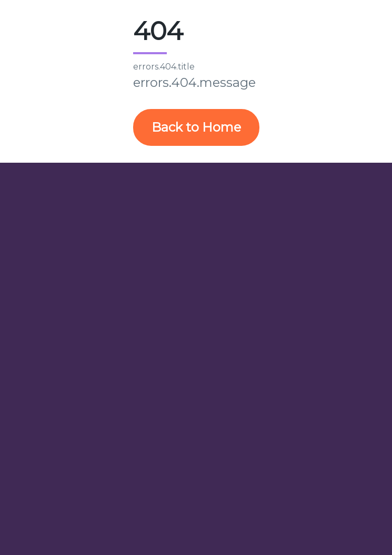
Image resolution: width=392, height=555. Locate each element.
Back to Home (196, 127)
